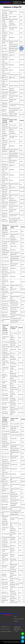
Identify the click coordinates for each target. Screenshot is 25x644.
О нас (15, 616)
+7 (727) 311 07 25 (17, 3)
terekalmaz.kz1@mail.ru (6, 631)
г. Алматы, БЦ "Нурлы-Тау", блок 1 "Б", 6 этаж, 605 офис (18, 629)
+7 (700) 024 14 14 (17, 2)
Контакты (16, 621)
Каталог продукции (19, 619)
